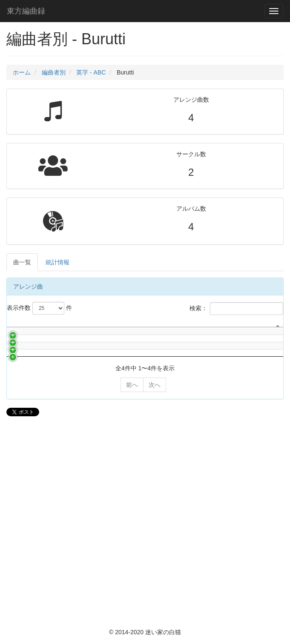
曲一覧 (22, 262)
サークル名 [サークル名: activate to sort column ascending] (32, 353)
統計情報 (57, 262)
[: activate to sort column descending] (15, 349)
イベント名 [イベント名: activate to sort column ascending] (267, 353)
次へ (155, 581)
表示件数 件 (39, 308)
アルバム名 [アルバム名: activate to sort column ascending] (120, 370)
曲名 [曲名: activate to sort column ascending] (64, 370)
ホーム (22, 72)
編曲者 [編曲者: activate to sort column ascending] (192, 361)
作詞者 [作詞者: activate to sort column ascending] (215, 361)
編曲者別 (54, 72)
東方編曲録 (26, 11)
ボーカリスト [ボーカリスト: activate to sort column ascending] (169, 349)
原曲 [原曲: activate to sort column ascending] (241, 370)
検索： (236, 309)
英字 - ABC (91, 72)
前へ (132, 581)
